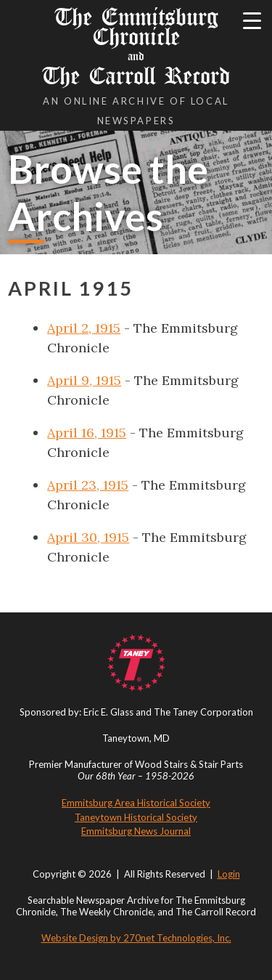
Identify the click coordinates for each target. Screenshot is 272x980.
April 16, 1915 (87, 433)
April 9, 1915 (84, 380)
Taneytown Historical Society (136, 817)
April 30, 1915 (88, 537)
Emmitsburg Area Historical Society (136, 803)
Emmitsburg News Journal (136, 831)
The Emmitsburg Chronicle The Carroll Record (136, 46)
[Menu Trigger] (252, 20)
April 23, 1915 (88, 485)
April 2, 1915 (84, 328)
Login (229, 874)
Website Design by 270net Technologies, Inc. (136, 938)
